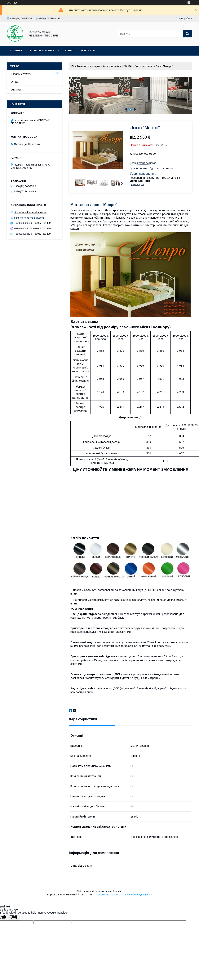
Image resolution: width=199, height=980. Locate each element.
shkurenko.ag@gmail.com (29, 218)
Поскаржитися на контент (109, 895)
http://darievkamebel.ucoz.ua (30, 212)
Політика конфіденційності (139, 895)
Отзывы (16, 90)
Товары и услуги (42, 50)
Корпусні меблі (112, 66)
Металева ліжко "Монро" (94, 205)
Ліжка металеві (144, 66)
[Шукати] (188, 34)
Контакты (88, 50)
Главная (16, 50)
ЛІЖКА (128, 66)
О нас (69, 50)
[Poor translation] (14, 917)
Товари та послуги (88, 66)
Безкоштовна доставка (143, 163)
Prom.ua (118, 891)
